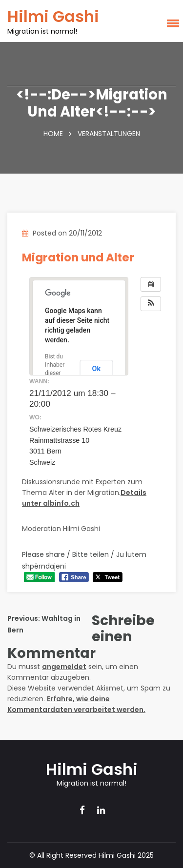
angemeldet (64, 667)
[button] (171, 27)
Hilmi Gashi (53, 16)
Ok (96, 369)
